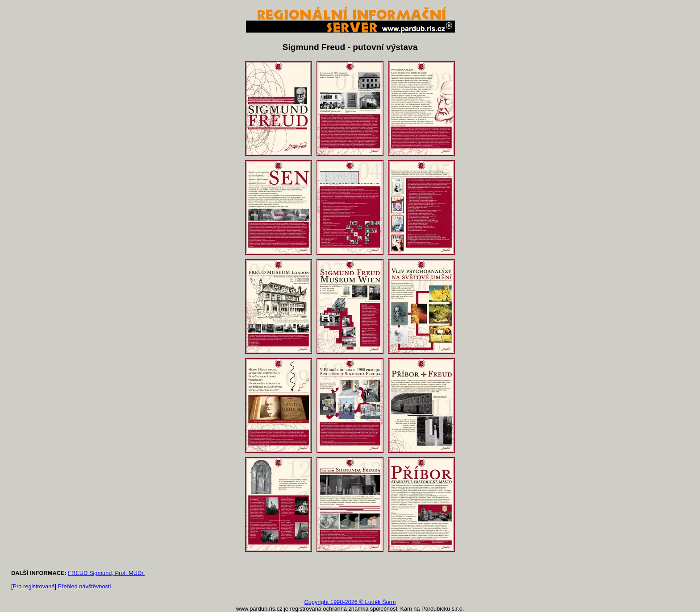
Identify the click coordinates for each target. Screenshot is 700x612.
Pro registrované (34, 586)
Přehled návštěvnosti (85, 586)
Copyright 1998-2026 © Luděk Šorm (350, 602)
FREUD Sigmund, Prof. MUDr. (106, 573)
